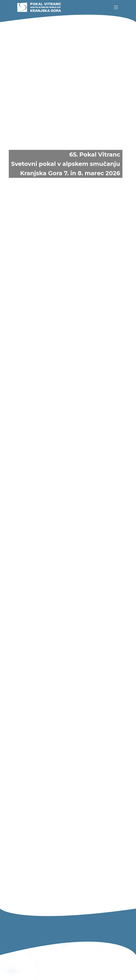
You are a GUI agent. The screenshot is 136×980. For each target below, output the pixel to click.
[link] (116, 7)
